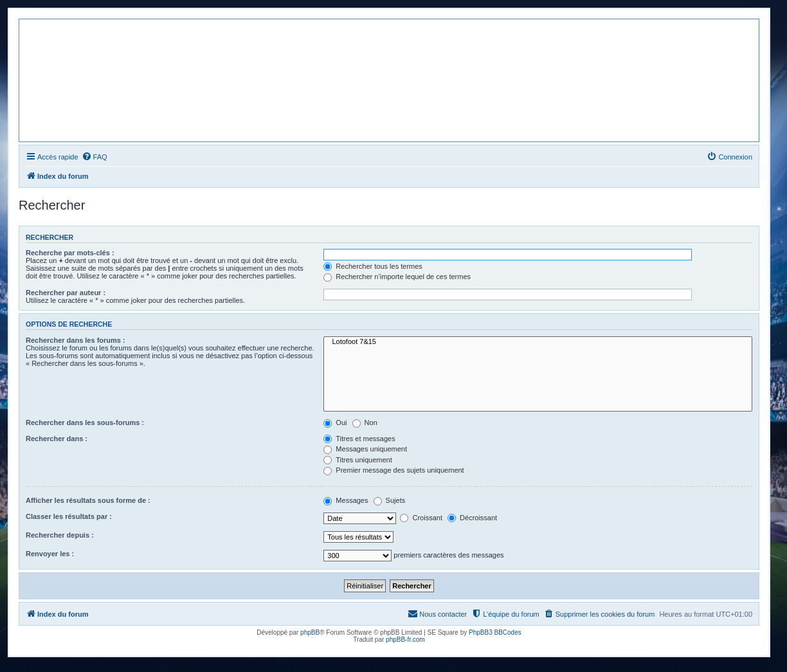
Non (365, 422)
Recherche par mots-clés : (70, 253)
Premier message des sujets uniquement (394, 470)
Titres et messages (359, 439)
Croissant (421, 518)
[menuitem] (95, 157)
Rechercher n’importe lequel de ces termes (397, 277)
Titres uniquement (358, 460)
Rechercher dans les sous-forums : (85, 422)
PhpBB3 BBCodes (495, 632)
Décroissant (472, 518)
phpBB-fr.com (405, 640)
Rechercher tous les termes (373, 266)
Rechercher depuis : (60, 535)
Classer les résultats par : (69, 516)
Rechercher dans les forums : (76, 340)
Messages (346, 500)
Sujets (390, 500)
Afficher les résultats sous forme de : (88, 500)
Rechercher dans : (57, 439)
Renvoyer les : (50, 554)
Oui (335, 422)
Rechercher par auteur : (66, 293)
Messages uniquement (365, 449)
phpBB (310, 632)
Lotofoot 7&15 (538, 342)
